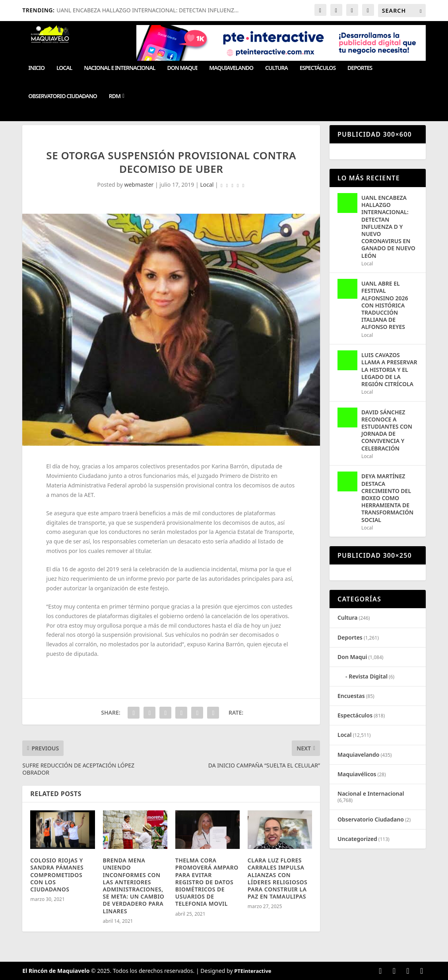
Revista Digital (368, 676)
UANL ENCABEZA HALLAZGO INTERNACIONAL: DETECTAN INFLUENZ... (147, 10)
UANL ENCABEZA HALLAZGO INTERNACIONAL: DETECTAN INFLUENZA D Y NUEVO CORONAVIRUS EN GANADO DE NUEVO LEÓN (388, 227)
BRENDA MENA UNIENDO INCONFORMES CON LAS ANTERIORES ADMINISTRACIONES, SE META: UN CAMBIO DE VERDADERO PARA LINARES (134, 885)
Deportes (360, 68)
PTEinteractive (253, 971)
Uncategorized (357, 839)
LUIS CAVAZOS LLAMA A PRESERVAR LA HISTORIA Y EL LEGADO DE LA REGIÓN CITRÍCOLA (389, 369)
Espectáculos (318, 68)
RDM (115, 96)
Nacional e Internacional (119, 68)
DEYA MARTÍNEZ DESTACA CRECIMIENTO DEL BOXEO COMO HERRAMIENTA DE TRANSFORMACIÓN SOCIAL (387, 498)
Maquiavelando (231, 68)
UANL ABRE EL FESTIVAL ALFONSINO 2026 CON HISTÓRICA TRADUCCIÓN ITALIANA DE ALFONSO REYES (385, 305)
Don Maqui (182, 68)
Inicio (36, 68)
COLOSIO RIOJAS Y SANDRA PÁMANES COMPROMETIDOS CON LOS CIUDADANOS (57, 875)
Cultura (276, 68)
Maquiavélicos (357, 774)
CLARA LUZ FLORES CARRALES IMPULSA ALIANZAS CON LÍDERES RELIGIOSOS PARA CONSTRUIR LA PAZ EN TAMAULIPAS (277, 878)
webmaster (139, 185)
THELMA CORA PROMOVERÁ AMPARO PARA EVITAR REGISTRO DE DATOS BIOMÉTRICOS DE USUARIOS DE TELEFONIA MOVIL (207, 882)
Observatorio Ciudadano (62, 96)
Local (64, 68)
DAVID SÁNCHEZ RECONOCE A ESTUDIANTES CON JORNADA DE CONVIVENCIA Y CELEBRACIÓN (387, 430)
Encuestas (351, 696)
